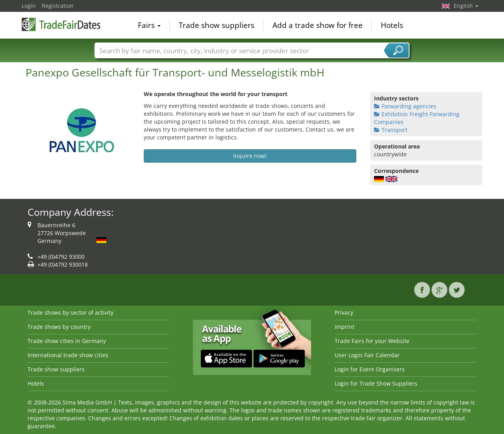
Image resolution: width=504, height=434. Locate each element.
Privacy (344, 313)
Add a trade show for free (318, 25)
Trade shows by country (59, 327)
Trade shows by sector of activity (70, 313)
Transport (391, 130)
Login (29, 6)
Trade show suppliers (217, 25)
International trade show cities (68, 355)
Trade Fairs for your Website (372, 341)
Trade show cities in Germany (67, 341)
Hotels (392, 25)
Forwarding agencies (405, 106)
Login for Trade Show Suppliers (376, 383)
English (466, 6)
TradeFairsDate (61, 24)
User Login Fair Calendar (367, 355)
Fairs (149, 25)
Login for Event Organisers (370, 369)
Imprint (345, 327)
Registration (58, 6)
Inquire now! (250, 156)
